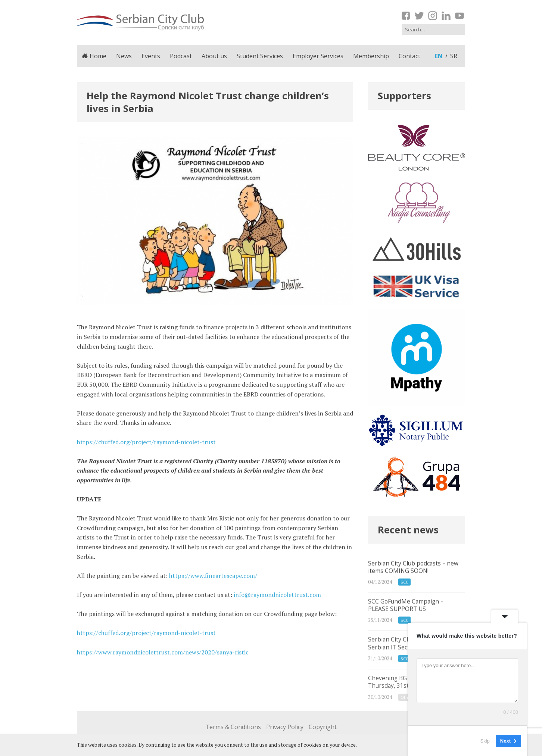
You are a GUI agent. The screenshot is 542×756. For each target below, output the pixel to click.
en (439, 56)
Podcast (181, 56)
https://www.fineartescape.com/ (213, 579)
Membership (371, 56)
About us (214, 56)
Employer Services (318, 56)
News (124, 56)
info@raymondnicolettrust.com (277, 598)
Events (151, 56)
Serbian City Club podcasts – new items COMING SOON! (417, 584)
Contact (409, 56)
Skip (485, 741)
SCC (404, 593)
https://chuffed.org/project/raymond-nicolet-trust (146, 445)
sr (454, 56)
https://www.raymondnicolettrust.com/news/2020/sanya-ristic (163, 655)
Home (94, 56)
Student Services (260, 56)
